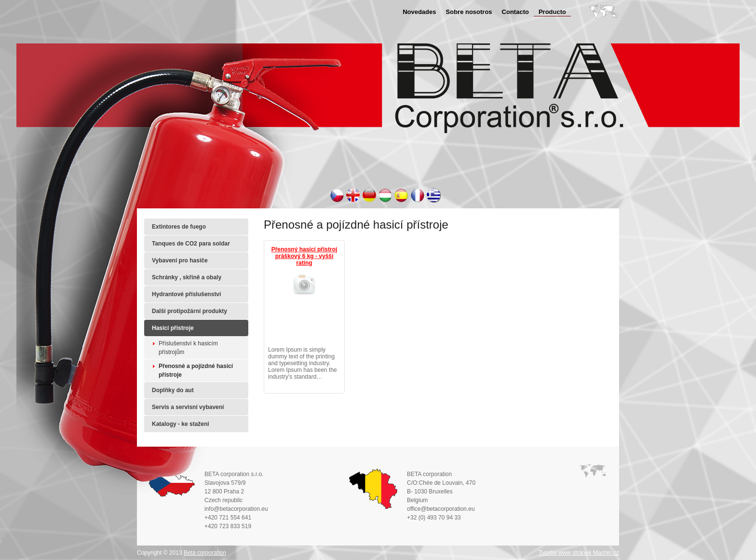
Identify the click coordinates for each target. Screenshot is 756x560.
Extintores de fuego (179, 227)
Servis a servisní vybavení (188, 407)
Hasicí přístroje (173, 328)
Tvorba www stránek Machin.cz (579, 553)
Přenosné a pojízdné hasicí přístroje (196, 370)
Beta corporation (205, 553)
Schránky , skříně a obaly (187, 277)
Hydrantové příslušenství (186, 294)
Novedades (419, 12)
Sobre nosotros (469, 12)
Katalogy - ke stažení (181, 424)
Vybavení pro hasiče (180, 260)
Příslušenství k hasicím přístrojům (188, 348)
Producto (552, 12)
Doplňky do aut (173, 390)
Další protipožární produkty (189, 311)
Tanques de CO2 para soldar (191, 244)
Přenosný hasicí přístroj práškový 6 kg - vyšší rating (304, 256)
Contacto (515, 12)
